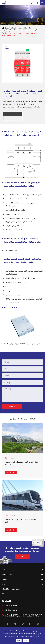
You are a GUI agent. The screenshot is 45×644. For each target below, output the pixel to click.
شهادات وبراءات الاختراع (11, 589)
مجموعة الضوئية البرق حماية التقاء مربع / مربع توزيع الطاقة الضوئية (22, 344)
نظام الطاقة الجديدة (25, 28)
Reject (19, 640)
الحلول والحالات (8, 574)
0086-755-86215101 (11, 606)
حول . (4, 584)
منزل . (7, 28)
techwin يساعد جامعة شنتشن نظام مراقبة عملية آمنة (21, 521)
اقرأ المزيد (11, 472)
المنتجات (14, 28)
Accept (26, 640)
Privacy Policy (35, 636)
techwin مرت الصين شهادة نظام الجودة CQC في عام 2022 (22, 463)
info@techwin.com (11, 610)
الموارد (5, 579)
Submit (12, 407)
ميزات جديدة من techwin (23, 419)
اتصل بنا (6, 601)
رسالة (4, 594)
